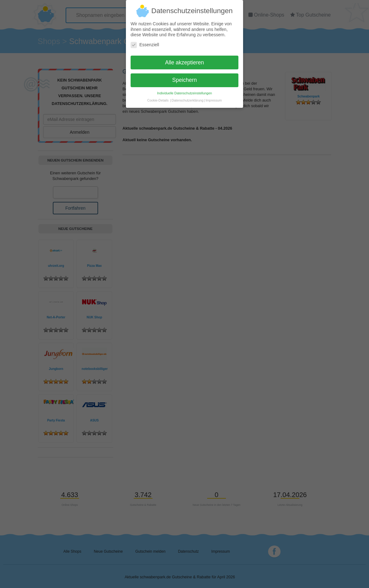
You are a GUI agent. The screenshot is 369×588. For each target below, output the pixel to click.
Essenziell (145, 42)
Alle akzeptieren (184, 59)
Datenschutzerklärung (187, 97)
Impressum (214, 97)
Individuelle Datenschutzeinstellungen (185, 90)
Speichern (184, 77)
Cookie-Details (158, 97)
